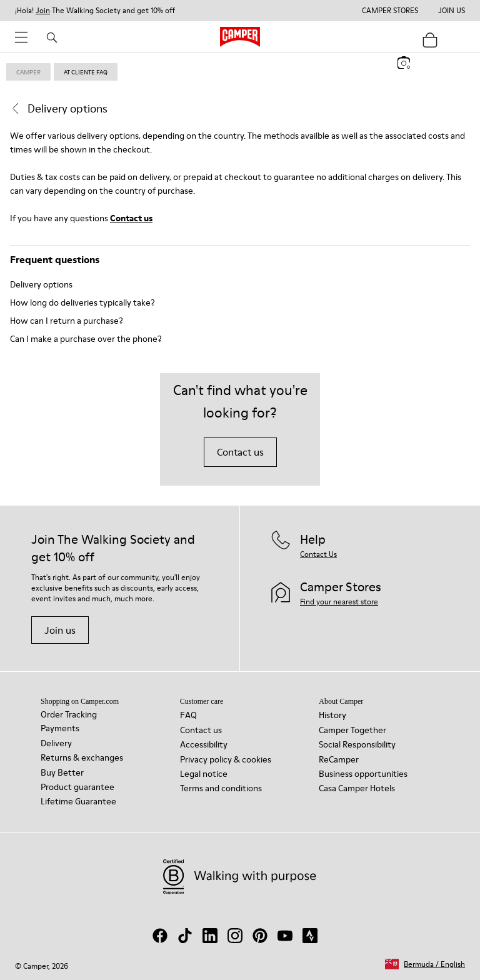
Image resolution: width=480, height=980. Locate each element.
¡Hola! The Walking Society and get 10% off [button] (95, 11)
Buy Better (62, 772)
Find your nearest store (339, 602)
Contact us (131, 218)
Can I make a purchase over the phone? (86, 339)
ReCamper (339, 759)
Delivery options (41, 284)
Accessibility (204, 744)
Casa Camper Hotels (357, 788)
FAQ (188, 715)
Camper (28, 72)
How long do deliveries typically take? (82, 302)
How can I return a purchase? (67, 321)
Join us (60, 630)
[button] (425, 964)
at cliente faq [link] (86, 72)
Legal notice (204, 774)
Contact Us (318, 554)
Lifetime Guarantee (78, 801)
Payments (60, 728)
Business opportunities (363, 774)
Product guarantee (77, 787)
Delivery (56, 743)
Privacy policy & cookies (226, 759)
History (332, 715)
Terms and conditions (221, 788)
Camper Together (352, 730)
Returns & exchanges (82, 757)
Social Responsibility (357, 744)
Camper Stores (390, 11)
